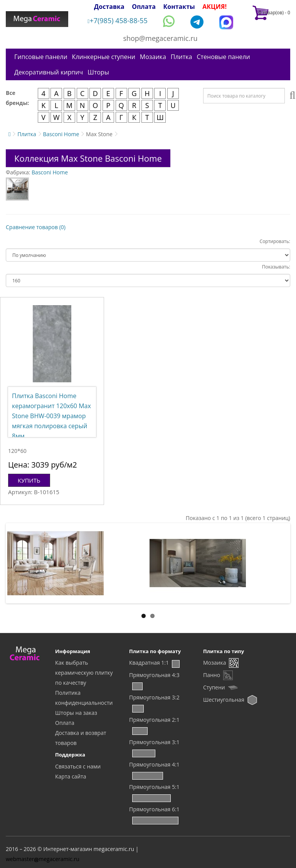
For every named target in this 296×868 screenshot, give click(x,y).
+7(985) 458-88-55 (118, 20)
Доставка (109, 7)
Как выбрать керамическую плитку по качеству (84, 673)
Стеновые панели (223, 57)
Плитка (182, 57)
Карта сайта (71, 776)
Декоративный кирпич (49, 72)
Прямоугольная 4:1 (154, 764)
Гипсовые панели (41, 57)
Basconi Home (61, 134)
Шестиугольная (224, 700)
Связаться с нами (78, 766)
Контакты (179, 7)
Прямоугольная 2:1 (154, 720)
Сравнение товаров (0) (36, 227)
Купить (29, 480)
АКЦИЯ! (214, 7)
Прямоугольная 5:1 (154, 787)
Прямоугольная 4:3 (154, 675)
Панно (212, 675)
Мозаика (153, 57)
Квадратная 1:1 (149, 663)
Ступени (214, 687)
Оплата (144, 7)
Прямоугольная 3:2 (154, 697)
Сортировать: (275, 241)
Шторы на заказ (76, 713)
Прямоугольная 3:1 (154, 742)
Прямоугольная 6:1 (154, 809)
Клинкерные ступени (104, 57)
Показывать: (276, 267)
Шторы (98, 72)
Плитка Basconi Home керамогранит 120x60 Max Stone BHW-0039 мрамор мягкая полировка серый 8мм (51, 416)
